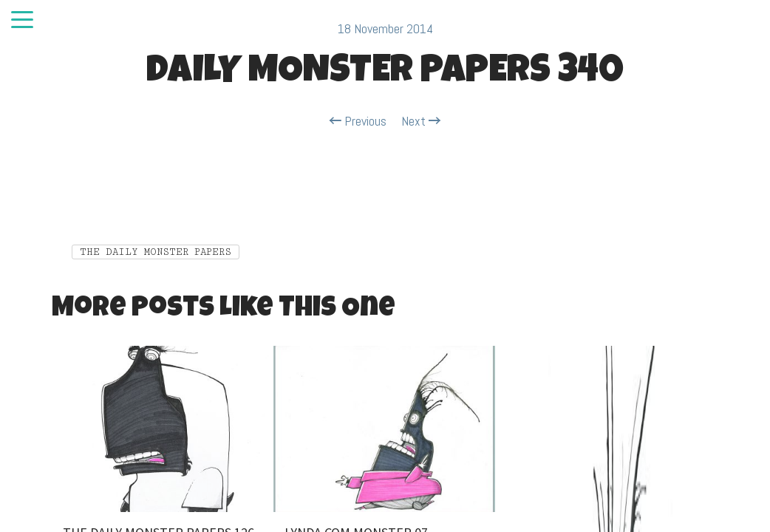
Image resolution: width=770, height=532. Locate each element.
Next (421, 121)
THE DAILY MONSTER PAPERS (156, 252)
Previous (358, 121)
